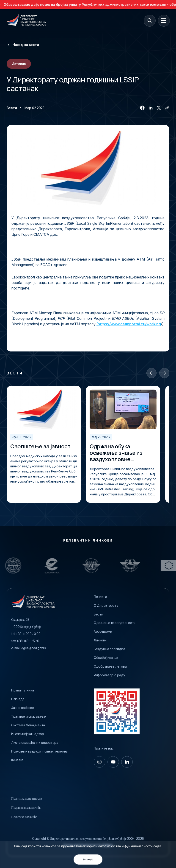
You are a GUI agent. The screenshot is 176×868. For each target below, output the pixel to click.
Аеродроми (103, 632)
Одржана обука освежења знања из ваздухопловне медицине (116, 453)
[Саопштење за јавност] (44, 409)
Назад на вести (23, 45)
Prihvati (88, 860)
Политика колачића (24, 817)
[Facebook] (142, 108)
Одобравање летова (110, 666)
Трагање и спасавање (29, 716)
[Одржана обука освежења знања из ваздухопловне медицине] (123, 409)
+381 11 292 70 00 (28, 634)
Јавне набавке (22, 708)
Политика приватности (27, 799)
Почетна (100, 597)
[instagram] (99, 762)
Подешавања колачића (26, 808)
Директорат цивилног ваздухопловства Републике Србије (88, 839)
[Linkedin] (151, 108)
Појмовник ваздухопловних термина (39, 751)
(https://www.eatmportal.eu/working (129, 324)
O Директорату (106, 606)
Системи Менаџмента (28, 725)
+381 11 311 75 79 (28, 641)
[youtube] (113, 762)
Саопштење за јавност (40, 446)
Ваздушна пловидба (109, 649)
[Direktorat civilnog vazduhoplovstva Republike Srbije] (26, 20)
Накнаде (18, 699)
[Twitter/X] (159, 108)
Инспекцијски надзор (28, 734)
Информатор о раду (109, 675)
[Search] (149, 20)
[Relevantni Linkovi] (19, 566)
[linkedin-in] (127, 762)
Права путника (22, 690)
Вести (12, 108)
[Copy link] (167, 108)
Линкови (100, 640)
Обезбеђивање (106, 658)
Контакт (17, 760)
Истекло (19, 64)
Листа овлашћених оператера (35, 743)
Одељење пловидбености (115, 623)
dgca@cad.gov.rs (34, 648)
